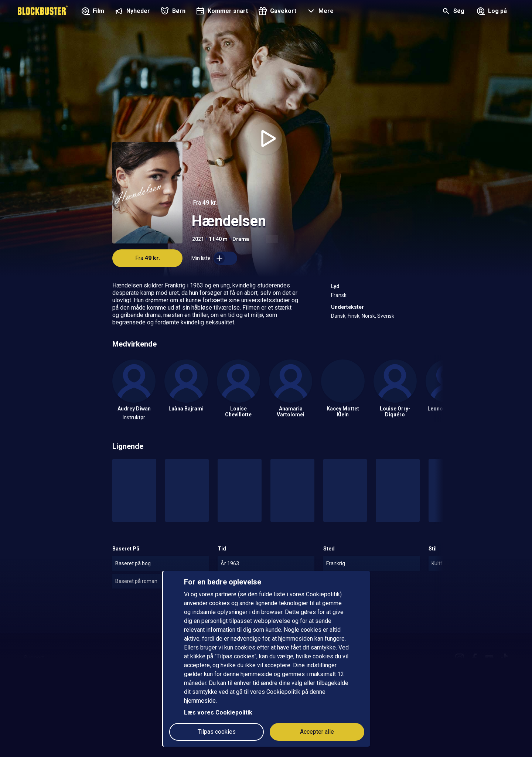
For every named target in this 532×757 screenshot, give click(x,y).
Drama (241, 239)
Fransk (339, 295)
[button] (319, 12)
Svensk (386, 316)
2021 (198, 239)
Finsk (354, 316)
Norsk (368, 316)
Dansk (338, 316)
